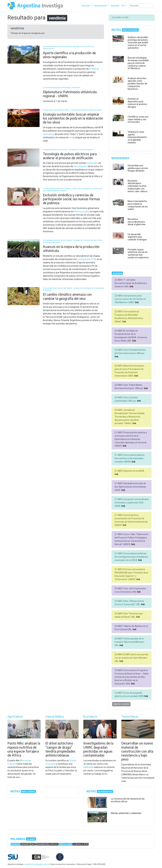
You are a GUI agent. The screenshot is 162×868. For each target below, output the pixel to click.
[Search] (141, 6)
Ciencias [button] (86, 6)
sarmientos (49, 134)
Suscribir (115, 6)
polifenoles (92, 163)
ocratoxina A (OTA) (87, 259)
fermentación (80, 166)
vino (71, 137)
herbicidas (89, 767)
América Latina (82, 211)
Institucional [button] (101, 6)
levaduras (94, 69)
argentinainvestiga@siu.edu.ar (37, 864)
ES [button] (123, 6)
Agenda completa (121, 704)
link (131, 286)
